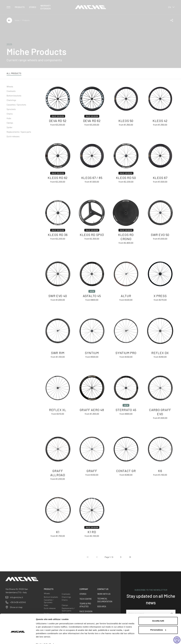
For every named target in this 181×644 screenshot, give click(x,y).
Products (20, 7)
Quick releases (13, 136)
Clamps (10, 123)
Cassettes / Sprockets (16, 105)
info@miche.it (16, 597)
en (171, 7)
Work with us (104, 594)
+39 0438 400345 (18, 602)
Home (17, 20)
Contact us (103, 589)
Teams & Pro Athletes (85, 605)
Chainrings (11, 100)
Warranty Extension (46, 7)
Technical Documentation (105, 600)
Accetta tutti (158, 615)
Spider (9, 127)
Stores (33, 7)
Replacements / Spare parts (19, 132)
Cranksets (11, 91)
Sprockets (11, 109)
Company (84, 589)
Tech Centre (86, 599)
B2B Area (102, 606)
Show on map (16, 607)
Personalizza (158, 624)
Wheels (10, 87)
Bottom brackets (14, 96)
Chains (10, 114)
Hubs (9, 118)
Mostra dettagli (43, 639)
